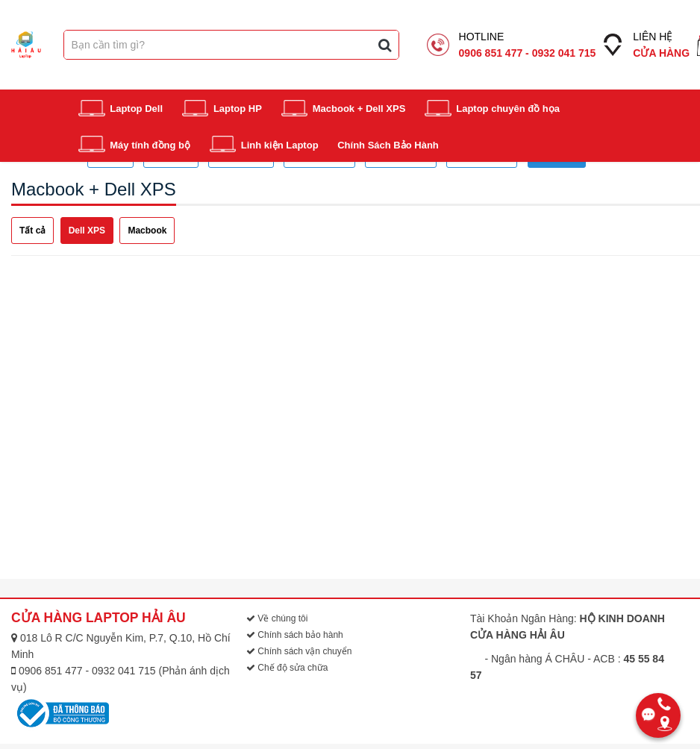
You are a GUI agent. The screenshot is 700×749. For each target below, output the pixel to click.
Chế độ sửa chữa (287, 668)
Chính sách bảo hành (295, 635)
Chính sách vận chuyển (299, 651)
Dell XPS (87, 231)
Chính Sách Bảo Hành (388, 145)
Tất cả (32, 231)
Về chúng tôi (277, 618)
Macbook (147, 231)
